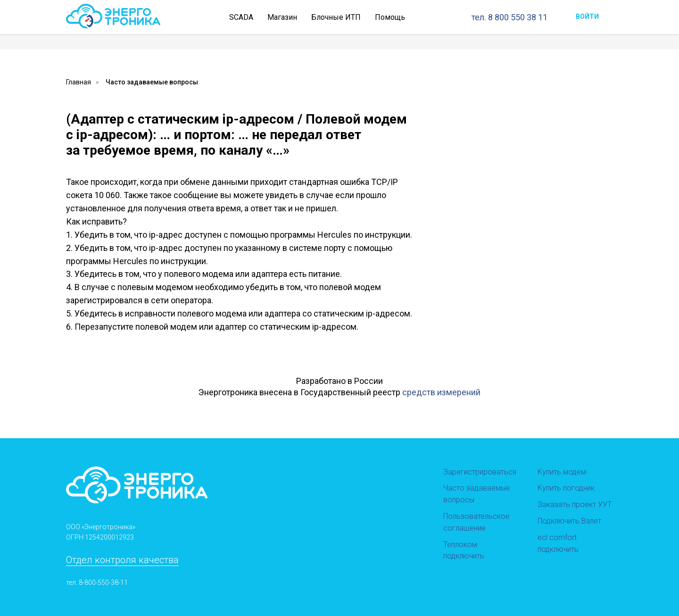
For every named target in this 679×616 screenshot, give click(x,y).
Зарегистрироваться (480, 472)
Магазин (282, 17)
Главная (79, 82)
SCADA (241, 17)
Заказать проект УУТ (575, 504)
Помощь (390, 17)
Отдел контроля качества (122, 560)
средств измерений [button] (441, 392)
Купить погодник (566, 488)
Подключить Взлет (569, 521)
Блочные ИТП (336, 17)
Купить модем (562, 472)
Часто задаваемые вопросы (152, 82)
